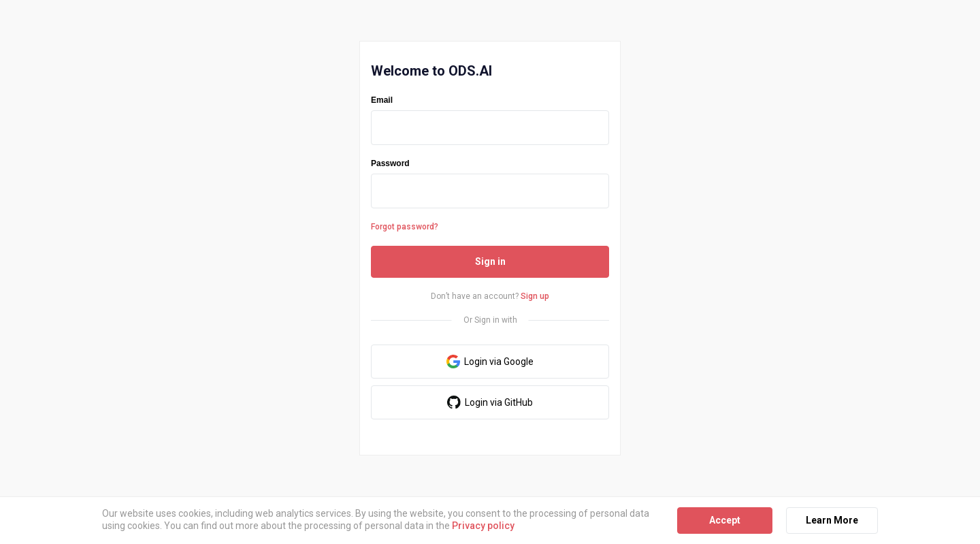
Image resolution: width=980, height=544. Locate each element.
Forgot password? (405, 227)
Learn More (832, 520)
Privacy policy (483, 526)
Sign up (535, 296)
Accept (725, 520)
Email (382, 100)
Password (390, 163)
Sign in (490, 261)
